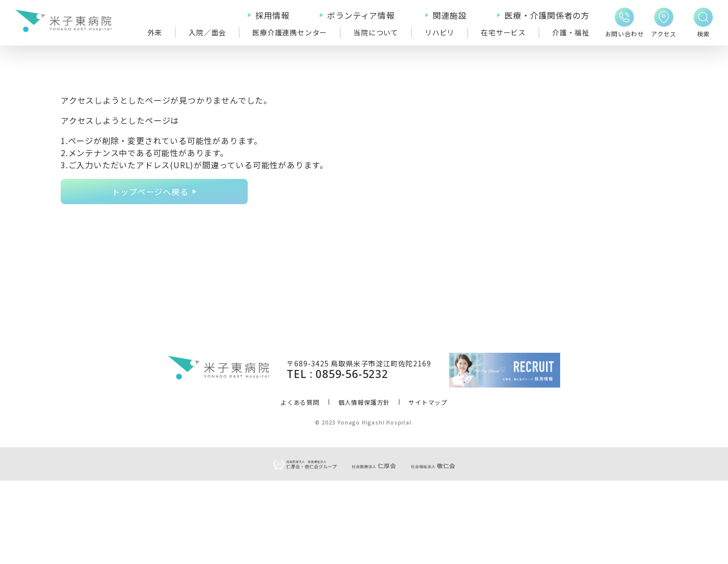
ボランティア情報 (361, 15)
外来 (155, 32)
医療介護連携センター (290, 32)
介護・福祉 (571, 32)
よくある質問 (300, 485)
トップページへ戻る (150, 192)
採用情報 (272, 15)
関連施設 (450, 15)
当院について (376, 32)
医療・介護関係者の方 (547, 15)
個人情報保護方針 (364, 485)
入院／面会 (207, 32)
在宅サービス (503, 32)
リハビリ (440, 32)
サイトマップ (428, 485)
